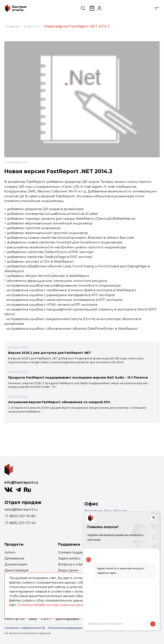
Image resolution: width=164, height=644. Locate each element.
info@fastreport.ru (21, 482)
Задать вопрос (69, 558)
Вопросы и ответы (72, 564)
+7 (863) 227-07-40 (20, 523)
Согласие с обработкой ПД (25, 628)
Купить (10, 552)
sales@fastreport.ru (21, 509)
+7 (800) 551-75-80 (20, 516)
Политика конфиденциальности (72, 628)
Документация (16, 564)
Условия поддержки (74, 552)
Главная (12, 26)
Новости (31, 26)
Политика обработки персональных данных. (53, 605)
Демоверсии (14, 558)
